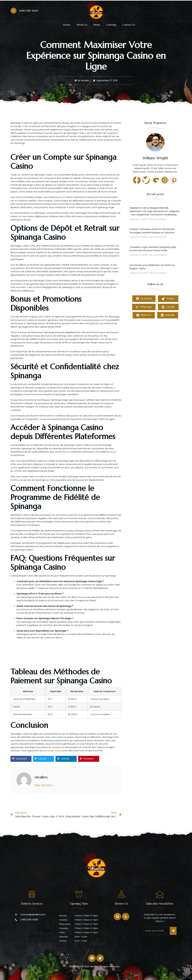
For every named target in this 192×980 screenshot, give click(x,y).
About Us (82, 25)
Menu (97, 25)
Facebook (144, 299)
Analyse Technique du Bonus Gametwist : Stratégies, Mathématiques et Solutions (153, 231)
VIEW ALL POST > (45, 785)
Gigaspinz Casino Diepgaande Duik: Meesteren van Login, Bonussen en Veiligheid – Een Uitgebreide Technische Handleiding (154, 211)
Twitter (168, 299)
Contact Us (129, 25)
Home (67, 25)
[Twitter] (126, 917)
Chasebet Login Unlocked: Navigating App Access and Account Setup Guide (153, 249)
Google (168, 307)
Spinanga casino (53, 751)
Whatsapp (144, 307)
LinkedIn (168, 316)
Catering (111, 25)
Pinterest (144, 316)
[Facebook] (117, 917)
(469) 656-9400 (28, 11)
